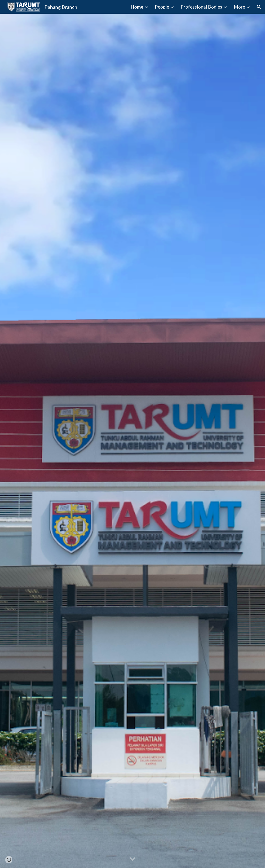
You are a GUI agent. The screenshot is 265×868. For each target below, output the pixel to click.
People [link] (162, 7)
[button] (259, 7)
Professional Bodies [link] (201, 7)
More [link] (239, 7)
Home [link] (137, 7)
